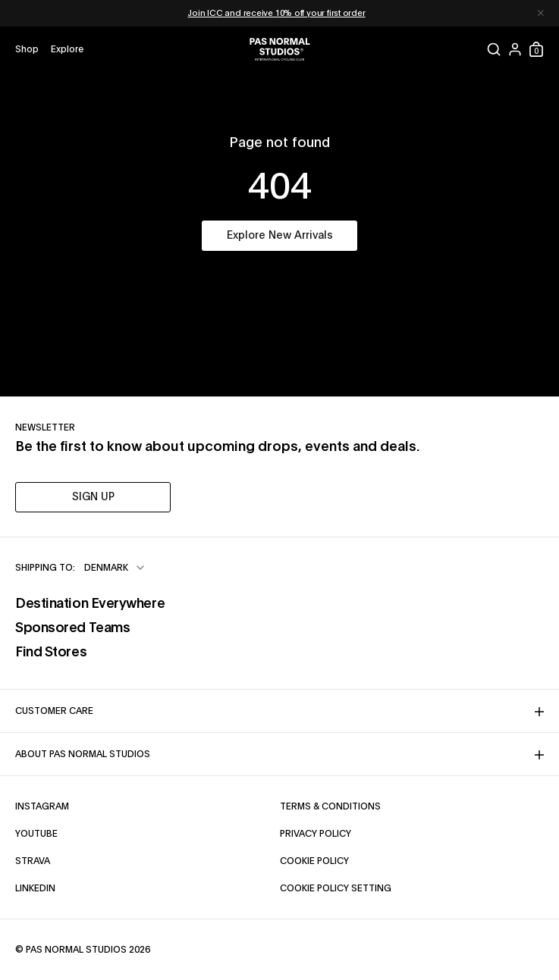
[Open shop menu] (27, 49)
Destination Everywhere (90, 604)
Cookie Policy (314, 861)
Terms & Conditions (330, 806)
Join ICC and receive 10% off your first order (276, 13)
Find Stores (51, 653)
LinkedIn (35, 888)
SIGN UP (93, 497)
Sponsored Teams (72, 628)
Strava (33, 861)
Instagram (42, 806)
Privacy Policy (316, 834)
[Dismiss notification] (541, 13)
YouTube (36, 834)
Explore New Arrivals (280, 236)
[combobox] (115, 568)
